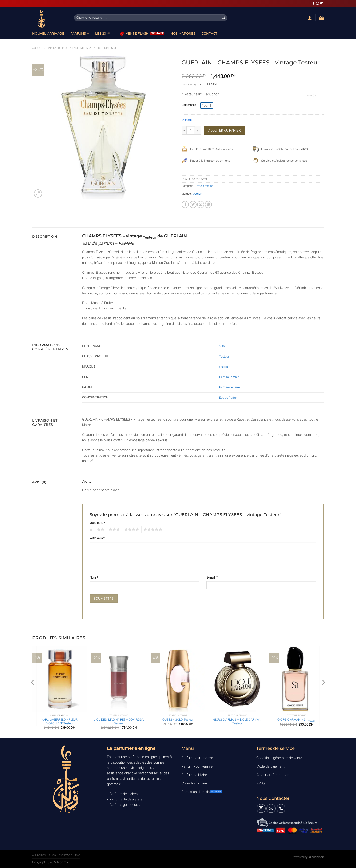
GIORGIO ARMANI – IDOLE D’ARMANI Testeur (237, 721)
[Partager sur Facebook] (185, 205)
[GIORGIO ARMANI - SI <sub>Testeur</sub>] (297, 679)
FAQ (78, 855)
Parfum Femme (82, 48)
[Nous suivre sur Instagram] (318, 4)
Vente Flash (134, 34)
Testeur (224, 356)
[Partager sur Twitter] (193, 205)
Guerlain (198, 194)
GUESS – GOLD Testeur (178, 719)
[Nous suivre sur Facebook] (314, 4)
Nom (94, 577)
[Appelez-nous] (281, 808)
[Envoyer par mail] (201, 205)
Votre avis (97, 538)
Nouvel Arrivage (48, 33)
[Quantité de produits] (191, 130)
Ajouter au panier (224, 130)
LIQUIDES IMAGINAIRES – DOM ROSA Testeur (119, 721)
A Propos (39, 855)
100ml (223, 346)
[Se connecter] (310, 18)
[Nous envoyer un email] (322, 4)
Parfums (80, 34)
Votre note (97, 523)
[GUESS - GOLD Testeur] (178, 679)
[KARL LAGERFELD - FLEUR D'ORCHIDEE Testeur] (59, 679)
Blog (53, 855)
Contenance (189, 105)
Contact (210, 33)
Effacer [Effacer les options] (312, 96)
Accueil (38, 48)
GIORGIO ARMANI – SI (297, 720)
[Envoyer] (223, 18)
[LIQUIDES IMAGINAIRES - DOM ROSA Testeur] (119, 679)
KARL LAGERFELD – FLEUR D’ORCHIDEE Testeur (59, 721)
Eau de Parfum (229, 398)
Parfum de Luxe (229, 387)
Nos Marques (183, 33)
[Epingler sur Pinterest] (208, 205)
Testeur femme (107, 48)
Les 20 (105, 34)
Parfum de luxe (58, 48)
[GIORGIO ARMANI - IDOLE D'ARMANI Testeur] (237, 679)
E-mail (212, 577)
